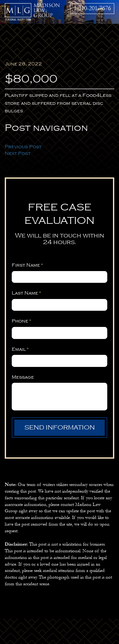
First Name (27, 265)
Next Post (18, 153)
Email (20, 349)
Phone (22, 321)
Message (23, 377)
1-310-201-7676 (92, 8)
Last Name (26, 293)
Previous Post (23, 147)
